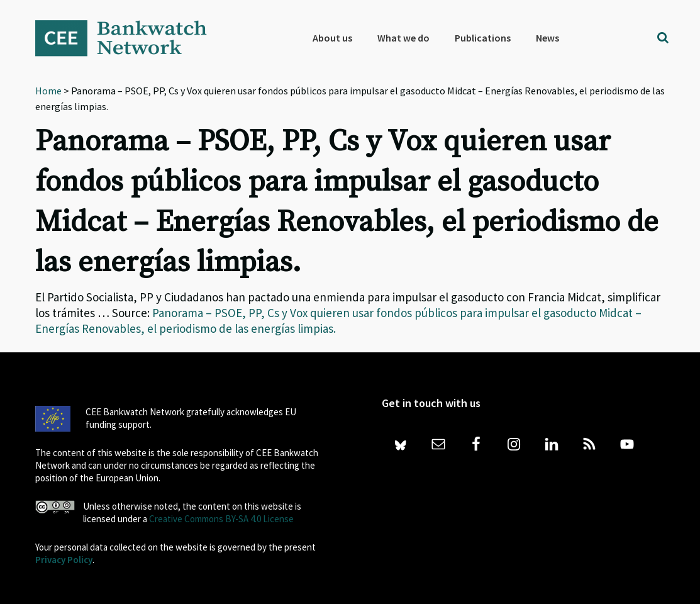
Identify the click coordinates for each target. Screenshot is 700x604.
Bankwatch (130, 38)
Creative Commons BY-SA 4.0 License (221, 519)
